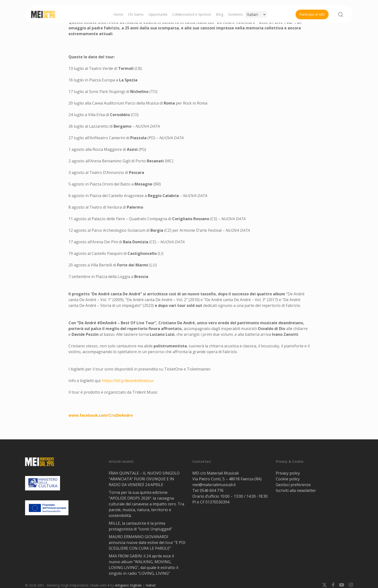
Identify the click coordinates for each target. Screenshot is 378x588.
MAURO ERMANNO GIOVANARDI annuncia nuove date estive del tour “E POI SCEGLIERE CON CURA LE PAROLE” (147, 542)
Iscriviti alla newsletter (296, 490)
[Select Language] (256, 14)
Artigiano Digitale (128, 585)
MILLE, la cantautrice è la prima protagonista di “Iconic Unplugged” (140, 526)
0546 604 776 (212, 490)
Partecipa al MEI (312, 14)
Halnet (151, 585)
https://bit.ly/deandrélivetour (128, 381)
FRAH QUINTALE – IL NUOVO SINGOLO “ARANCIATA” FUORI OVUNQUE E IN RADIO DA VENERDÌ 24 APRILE (144, 479)
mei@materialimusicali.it (214, 485)
